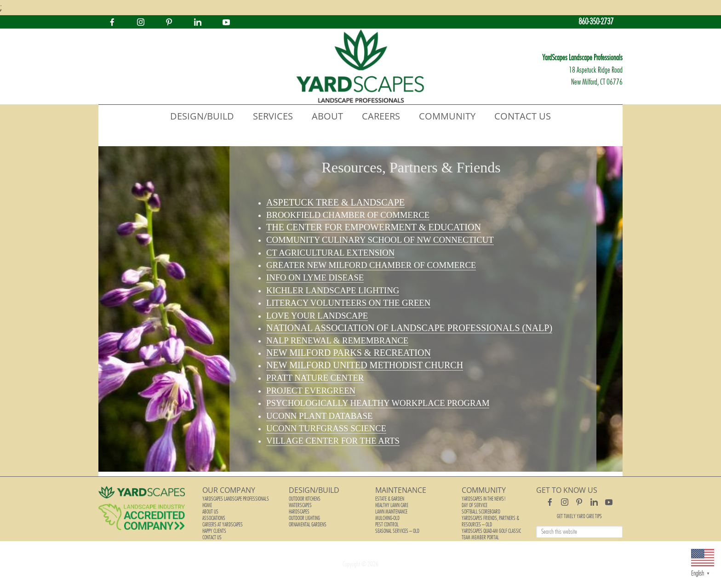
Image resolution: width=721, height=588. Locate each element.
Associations (214, 518)
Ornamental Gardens (308, 525)
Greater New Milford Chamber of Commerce (371, 265)
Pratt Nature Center (315, 378)
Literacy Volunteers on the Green (348, 303)
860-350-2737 (596, 22)
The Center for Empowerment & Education (374, 227)
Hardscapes (299, 512)
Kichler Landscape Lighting (333, 290)
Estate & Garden (390, 499)
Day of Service (475, 505)
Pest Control (387, 525)
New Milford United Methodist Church (365, 365)
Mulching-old (387, 518)
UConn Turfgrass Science (326, 428)
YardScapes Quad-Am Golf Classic (491, 531)
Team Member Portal (480, 537)
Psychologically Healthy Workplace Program (378, 403)
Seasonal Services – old (397, 531)
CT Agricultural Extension (330, 253)
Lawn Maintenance (391, 512)
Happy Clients (214, 531)
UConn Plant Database (319, 416)
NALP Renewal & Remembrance (337, 340)
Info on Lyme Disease (315, 277)
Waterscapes (300, 505)
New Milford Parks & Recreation (349, 353)
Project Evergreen (311, 391)
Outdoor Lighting (304, 518)
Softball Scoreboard (481, 512)
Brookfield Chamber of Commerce (348, 215)
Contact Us (212, 537)
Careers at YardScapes (223, 525)
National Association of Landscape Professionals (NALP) (409, 328)
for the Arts (333, 441)
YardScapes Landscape (360, 67)
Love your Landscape (317, 316)
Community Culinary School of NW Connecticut (380, 240)
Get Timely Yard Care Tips (579, 516)
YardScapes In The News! (484, 499)
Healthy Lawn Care (392, 505)
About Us (210, 512)
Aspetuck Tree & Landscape (335, 202)
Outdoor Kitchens (305, 499)
